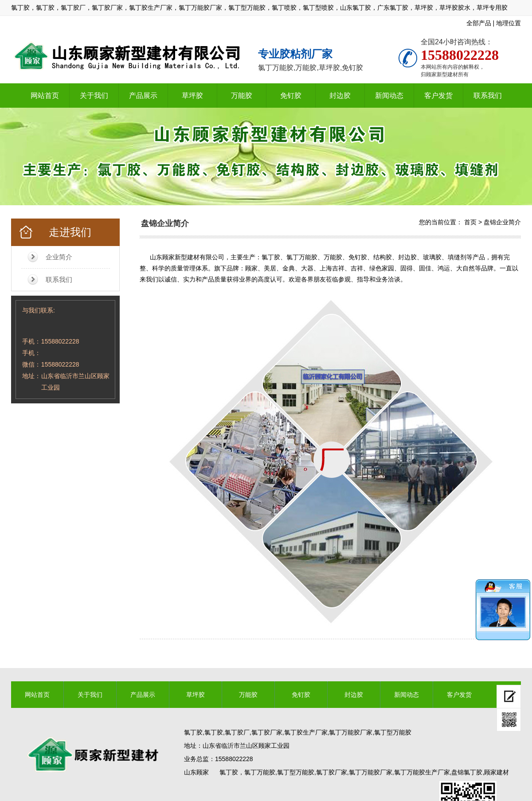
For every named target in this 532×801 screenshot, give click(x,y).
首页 (470, 222)
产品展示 (143, 96)
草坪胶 (192, 96)
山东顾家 (196, 772)
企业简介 (59, 257)
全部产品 (479, 23)
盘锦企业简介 (502, 222)
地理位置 (509, 23)
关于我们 (94, 96)
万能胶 (242, 96)
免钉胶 (291, 96)
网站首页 (45, 96)
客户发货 (438, 96)
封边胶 (340, 96)
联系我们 (488, 96)
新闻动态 (389, 96)
